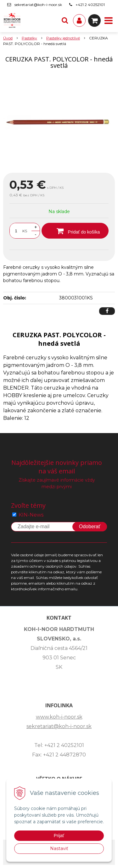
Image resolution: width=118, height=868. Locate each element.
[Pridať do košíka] (75, 231)
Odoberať (90, 527)
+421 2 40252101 (90, 5)
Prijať (59, 836)
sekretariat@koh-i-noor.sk (38, 5)
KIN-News (31, 515)
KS (25, 231)
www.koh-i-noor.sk (59, 717)
